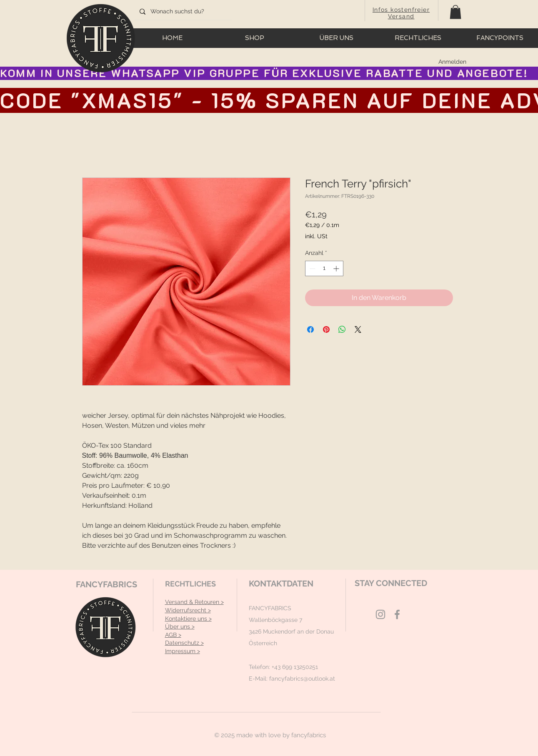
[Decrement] (312, 268)
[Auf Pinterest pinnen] (326, 329)
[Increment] (337, 268)
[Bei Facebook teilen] (310, 329)
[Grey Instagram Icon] (380, 614)
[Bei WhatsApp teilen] (342, 329)
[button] (455, 12)
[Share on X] (358, 329)
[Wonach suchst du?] (182, 12)
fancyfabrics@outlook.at (302, 679)
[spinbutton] (324, 268)
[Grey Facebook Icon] (397, 614)
